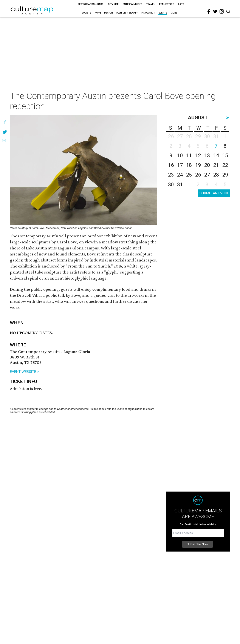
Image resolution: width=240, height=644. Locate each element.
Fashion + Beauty (127, 13)
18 (189, 165)
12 (198, 155)
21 (216, 165)
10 (180, 155)
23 (171, 175)
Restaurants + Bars (91, 4)
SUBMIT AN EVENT (214, 193)
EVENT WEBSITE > (24, 372)
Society (86, 13)
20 (207, 165)
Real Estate (166, 4)
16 (171, 165)
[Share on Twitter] (5, 132)
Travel (150, 4)
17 (180, 165)
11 (189, 155)
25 (189, 175)
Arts (181, 4)
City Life (113, 4)
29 (225, 175)
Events (163, 13)
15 (225, 155)
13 (207, 155)
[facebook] (209, 12)
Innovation (148, 13)
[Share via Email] (4, 141)
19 (198, 165)
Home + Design (104, 13)
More (174, 13)
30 (171, 184)
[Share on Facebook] (5, 122)
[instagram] (222, 11)
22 (225, 165)
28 (216, 175)
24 (180, 175)
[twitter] (215, 11)
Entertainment (132, 4)
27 (207, 175)
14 (216, 155)
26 (198, 175)
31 (180, 184)
